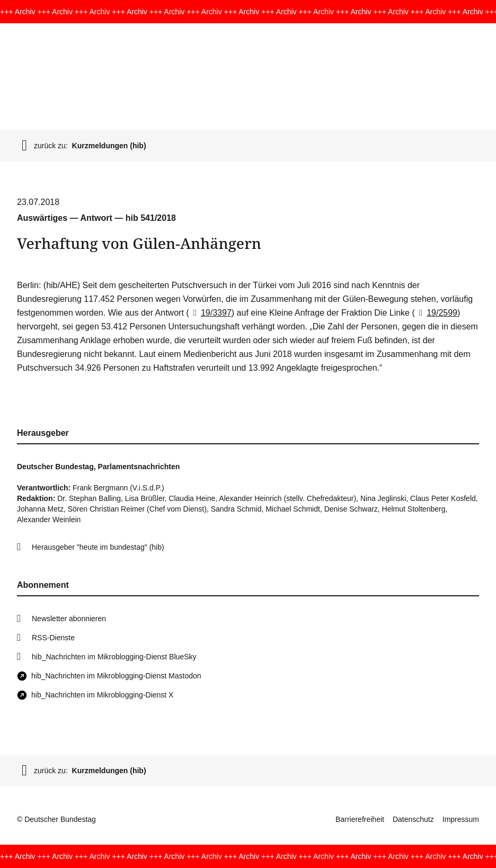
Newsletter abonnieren (69, 619)
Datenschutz (413, 819)
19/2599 (436, 313)
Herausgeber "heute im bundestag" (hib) (98, 547)
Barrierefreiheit (360, 819)
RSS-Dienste (53, 638)
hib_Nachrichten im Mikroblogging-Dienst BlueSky (114, 657)
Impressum (461, 819)
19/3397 (210, 313)
